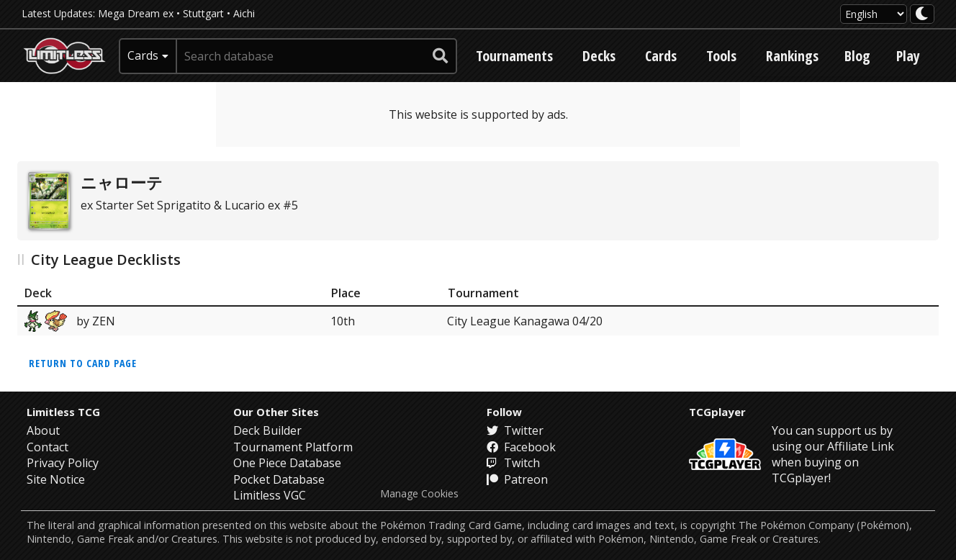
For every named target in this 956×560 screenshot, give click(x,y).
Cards (661, 56)
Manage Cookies (419, 494)
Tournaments (514, 56)
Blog (857, 56)
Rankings (792, 56)
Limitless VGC (270, 495)
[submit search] (441, 56)
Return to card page (83, 363)
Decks (599, 56)
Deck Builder (267, 430)
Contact (48, 447)
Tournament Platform (293, 447)
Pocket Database (279, 479)
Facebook (521, 447)
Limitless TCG (63, 412)
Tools (721, 56)
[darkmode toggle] (922, 14)
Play (908, 56)
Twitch (513, 463)
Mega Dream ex (136, 13)
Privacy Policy (63, 463)
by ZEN (70, 321)
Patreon (517, 479)
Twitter (515, 430)
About (43, 430)
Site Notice (56, 479)
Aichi (244, 13)
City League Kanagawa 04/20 (525, 321)
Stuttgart (203, 13)
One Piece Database (287, 463)
